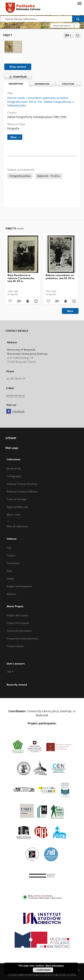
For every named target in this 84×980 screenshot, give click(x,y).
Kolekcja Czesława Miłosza (22, 492)
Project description (17, 615)
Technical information (19, 631)
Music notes (14, 515)
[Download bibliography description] (18, 301)
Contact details (15, 646)
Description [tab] (16, 84)
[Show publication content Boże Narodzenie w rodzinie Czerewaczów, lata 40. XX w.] (27, 301)
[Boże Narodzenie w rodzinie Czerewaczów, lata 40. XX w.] (23, 254)
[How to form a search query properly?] (77, 26)
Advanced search (62, 26)
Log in (10, 671)
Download (17, 77)
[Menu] (79, 3)
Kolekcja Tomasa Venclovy (22, 484)
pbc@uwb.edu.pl (16, 395)
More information (55, 966)
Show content (18, 67)
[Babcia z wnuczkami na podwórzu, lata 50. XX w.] (61, 254)
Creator (11, 555)
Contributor (13, 563)
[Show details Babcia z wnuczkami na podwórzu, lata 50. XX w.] (74, 301)
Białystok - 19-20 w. (49, 176)
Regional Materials (17, 507)
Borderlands (14, 468)
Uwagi (10, 579)
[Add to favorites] (78, 35)
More (70, 311)
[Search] (78, 19)
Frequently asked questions (22, 638)
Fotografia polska (20, 176)
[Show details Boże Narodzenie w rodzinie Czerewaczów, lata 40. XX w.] (36, 301)
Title (9, 548)
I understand (43, 970)
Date (9, 571)
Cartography (14, 476)
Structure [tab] (68, 84)
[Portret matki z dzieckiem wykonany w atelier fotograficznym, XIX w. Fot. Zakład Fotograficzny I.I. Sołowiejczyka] (13, 47)
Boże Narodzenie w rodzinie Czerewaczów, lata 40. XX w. (21, 278)
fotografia (13, 128)
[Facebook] (9, 411)
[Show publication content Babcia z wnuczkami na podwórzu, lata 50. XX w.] (65, 301)
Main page (12, 448)
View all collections (17, 526)
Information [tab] (42, 84)
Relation (11, 594)
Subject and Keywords (19, 586)
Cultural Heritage (17, 499)
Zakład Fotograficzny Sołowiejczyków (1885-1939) (37, 117)
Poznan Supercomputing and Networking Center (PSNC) (42, 974)
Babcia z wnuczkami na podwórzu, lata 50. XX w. (60, 277)
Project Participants (18, 623)
